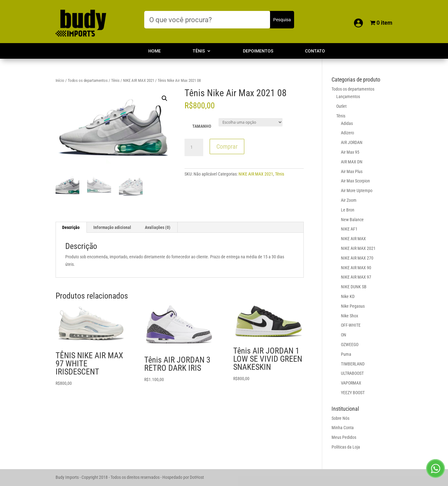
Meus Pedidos (344, 437)
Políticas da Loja (346, 447)
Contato (315, 51)
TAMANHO (202, 126)
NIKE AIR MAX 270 (357, 258)
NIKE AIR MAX (353, 239)
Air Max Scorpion (355, 181)
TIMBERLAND (353, 364)
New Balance (352, 220)
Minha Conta (343, 428)
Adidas (347, 123)
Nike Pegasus (353, 306)
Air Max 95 (350, 152)
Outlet (341, 106)
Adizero (347, 133)
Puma (346, 354)
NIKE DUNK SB (354, 287)
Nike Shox (350, 316)
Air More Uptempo (357, 191)
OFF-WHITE (351, 325)
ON (344, 335)
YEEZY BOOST (353, 393)
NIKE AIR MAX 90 (356, 268)
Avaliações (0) (158, 227)
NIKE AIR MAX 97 (356, 277)
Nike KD (348, 296)
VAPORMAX (351, 383)
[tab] (71, 227)
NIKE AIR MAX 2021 (139, 80)
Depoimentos (258, 51)
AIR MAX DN (352, 162)
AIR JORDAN (352, 142)
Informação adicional (112, 227)
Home (155, 51)
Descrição (71, 227)
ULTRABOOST (352, 373)
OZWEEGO (350, 345)
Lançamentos (348, 97)
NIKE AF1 (349, 229)
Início (60, 80)
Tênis (199, 51)
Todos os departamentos (88, 80)
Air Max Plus (352, 171)
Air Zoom (349, 200)
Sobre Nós (340, 418)
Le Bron (348, 210)
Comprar (227, 146)
